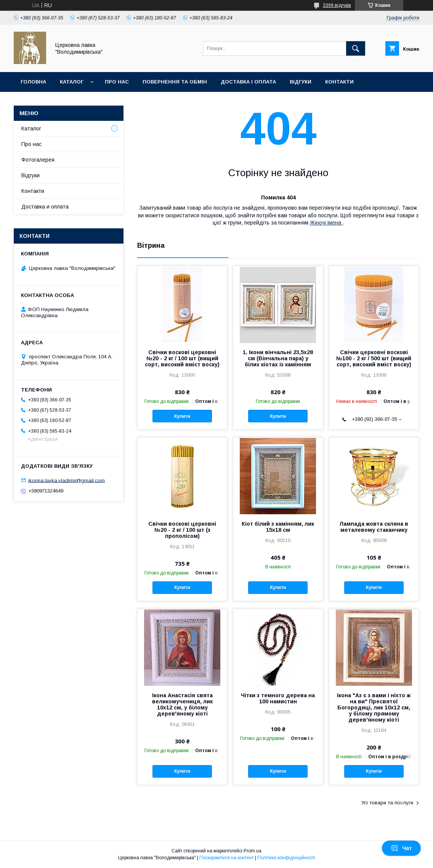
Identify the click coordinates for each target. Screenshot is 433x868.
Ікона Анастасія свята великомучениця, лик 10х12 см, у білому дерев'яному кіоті (182, 704)
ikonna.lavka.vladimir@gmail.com (67, 480)
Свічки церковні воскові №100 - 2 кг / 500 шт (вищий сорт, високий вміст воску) (374, 358)
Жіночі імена (326, 223)
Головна (33, 82)
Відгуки (301, 82)
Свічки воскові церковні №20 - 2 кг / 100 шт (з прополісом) (182, 530)
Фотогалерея (38, 160)
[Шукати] (356, 48)
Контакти (339, 82)
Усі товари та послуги (387, 803)
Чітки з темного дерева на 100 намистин (278, 698)
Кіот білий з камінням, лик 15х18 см (278, 527)
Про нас (117, 82)
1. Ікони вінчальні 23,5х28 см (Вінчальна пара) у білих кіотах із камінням (278, 358)
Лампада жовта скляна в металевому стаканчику (374, 527)
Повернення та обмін (175, 82)
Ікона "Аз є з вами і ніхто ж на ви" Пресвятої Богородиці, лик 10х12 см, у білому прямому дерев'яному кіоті (374, 708)
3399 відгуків (337, 5)
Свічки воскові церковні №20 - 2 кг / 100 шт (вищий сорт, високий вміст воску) (182, 358)
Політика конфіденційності (286, 858)
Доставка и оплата (45, 207)
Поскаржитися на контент (227, 858)
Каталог (72, 82)
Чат (401, 848)
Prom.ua (253, 851)
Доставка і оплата (248, 82)
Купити (182, 416)
